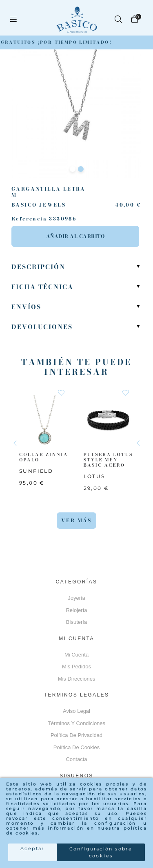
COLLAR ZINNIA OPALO (44, 457)
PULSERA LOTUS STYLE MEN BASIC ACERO (108, 459)
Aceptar (32, 848)
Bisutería (76, 622)
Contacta (76, 759)
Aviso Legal (76, 711)
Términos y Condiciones (76, 723)
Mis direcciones (77, 679)
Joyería (76, 598)
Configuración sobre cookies (101, 852)
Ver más (76, 520)
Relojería (76, 610)
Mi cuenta (76, 655)
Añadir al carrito (75, 236)
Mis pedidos (76, 667)
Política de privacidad (76, 735)
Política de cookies (76, 747)
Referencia (29, 219)
